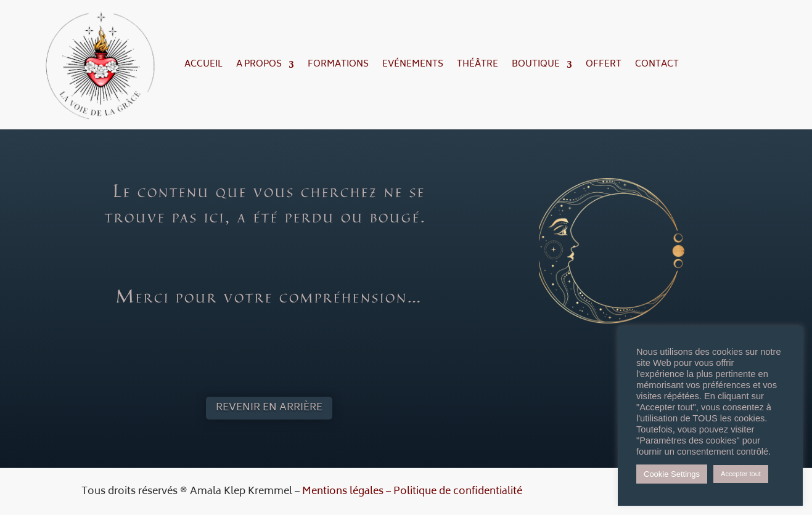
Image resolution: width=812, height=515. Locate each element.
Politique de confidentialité (458, 492)
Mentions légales (343, 492)
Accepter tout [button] (741, 474)
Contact (657, 64)
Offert (604, 64)
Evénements (413, 64)
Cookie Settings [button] (672, 474)
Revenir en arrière (269, 408)
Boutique (536, 64)
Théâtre (478, 64)
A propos (259, 64)
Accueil (203, 64)
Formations (338, 64)
